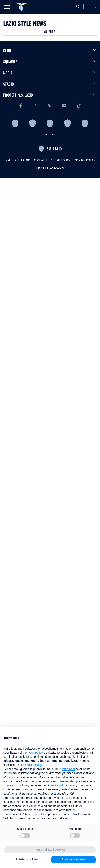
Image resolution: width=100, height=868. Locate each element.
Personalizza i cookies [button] (50, 850)
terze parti (68, 769)
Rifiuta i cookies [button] (27, 859)
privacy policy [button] (34, 753)
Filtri (52, 32)
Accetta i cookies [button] (73, 859)
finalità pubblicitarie (62, 785)
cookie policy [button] (33, 765)
